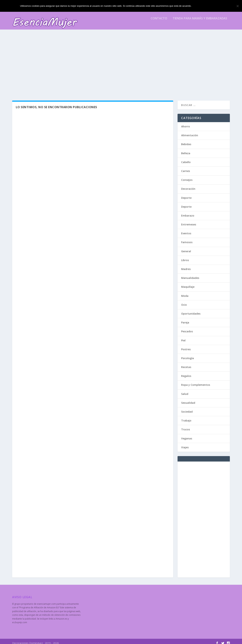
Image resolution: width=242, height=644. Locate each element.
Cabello (186, 159)
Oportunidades (191, 310)
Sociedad (187, 408)
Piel (183, 337)
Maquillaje (188, 283)
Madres (186, 266)
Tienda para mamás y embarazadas (200, 21)
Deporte (186, 195)
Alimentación (190, 132)
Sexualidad (188, 399)
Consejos (187, 177)
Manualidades (190, 275)
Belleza (186, 150)
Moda (185, 293)
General (186, 248)
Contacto (159, 21)
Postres (186, 346)
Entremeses (189, 221)
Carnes (186, 168)
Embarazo (188, 212)
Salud (185, 391)
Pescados (187, 328)
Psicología (188, 355)
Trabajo (186, 417)
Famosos (187, 239)
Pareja (185, 319)
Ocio (184, 301)
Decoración (188, 185)
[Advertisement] (121, 65)
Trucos (186, 426)
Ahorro (186, 123)
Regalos (186, 373)
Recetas (186, 364)
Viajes (185, 444)
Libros (185, 257)
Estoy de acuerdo (208, 6)
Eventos (186, 230)
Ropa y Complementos (196, 382)
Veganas (187, 435)
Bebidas (186, 141)
